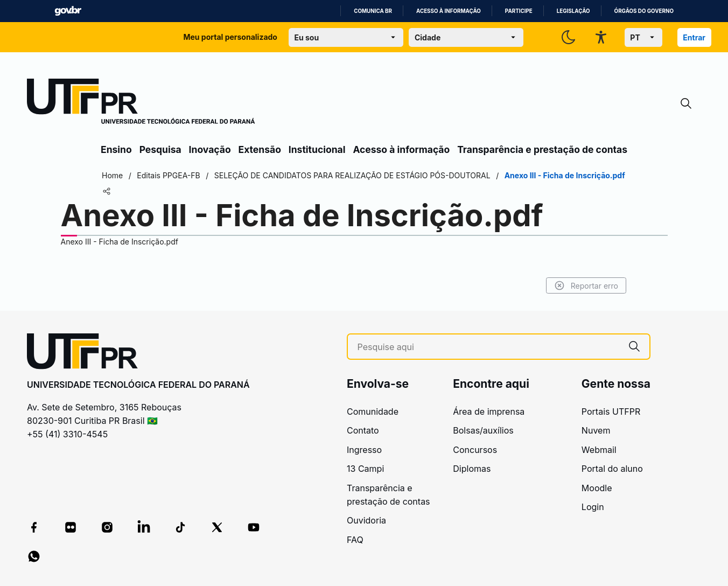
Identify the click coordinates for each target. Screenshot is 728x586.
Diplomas (472, 469)
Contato (363, 430)
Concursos (475, 450)
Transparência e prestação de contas (542, 149)
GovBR (68, 11)
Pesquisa (160, 149)
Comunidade (373, 411)
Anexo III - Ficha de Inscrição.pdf (120, 242)
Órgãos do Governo (644, 11)
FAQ (355, 540)
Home (112, 175)
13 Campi (365, 469)
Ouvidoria (366, 520)
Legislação (573, 11)
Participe (519, 11)
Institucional (317, 149)
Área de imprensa (489, 411)
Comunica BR (373, 11)
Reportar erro (586, 285)
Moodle (597, 488)
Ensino (116, 149)
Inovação (210, 149)
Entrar (694, 37)
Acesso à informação (449, 11)
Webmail (599, 450)
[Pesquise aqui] (488, 347)
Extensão (260, 149)
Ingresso (364, 450)
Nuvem (596, 430)
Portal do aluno (612, 469)
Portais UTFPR (611, 411)
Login (593, 507)
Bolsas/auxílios (483, 430)
